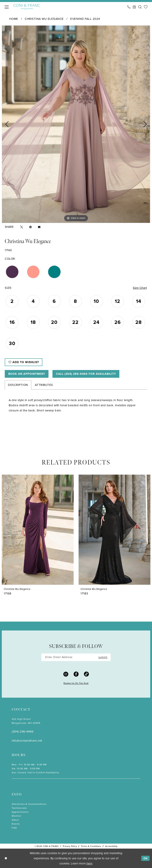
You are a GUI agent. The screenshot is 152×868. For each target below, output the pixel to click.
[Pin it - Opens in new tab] (30, 227)
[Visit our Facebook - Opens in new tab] (76, 674)
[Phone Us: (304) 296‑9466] (129, 7)
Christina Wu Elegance (44, 19)
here (89, 863)
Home (14, 19)
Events (16, 824)
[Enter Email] (76, 657)
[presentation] (38, 529)
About (15, 820)
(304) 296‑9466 (23, 732)
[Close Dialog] (6, 858)
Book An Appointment (27, 374)
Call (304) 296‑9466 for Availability (86, 374)
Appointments (20, 812)
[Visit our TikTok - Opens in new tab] (86, 674)
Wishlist (17, 816)
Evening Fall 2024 (85, 19)
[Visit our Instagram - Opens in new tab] (66, 674)
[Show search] (140, 7)
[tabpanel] (76, 124)
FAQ (14, 828)
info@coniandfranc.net (27, 741)
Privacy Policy (70, 846)
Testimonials (19, 808)
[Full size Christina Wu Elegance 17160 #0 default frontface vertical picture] (76, 124)
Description (18, 385)
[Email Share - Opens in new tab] (39, 227)
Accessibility (111, 846)
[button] (7, 7)
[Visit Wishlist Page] (146, 7)
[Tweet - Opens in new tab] (22, 227)
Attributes (44, 385)
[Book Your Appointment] (134, 7)
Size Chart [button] (140, 288)
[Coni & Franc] (27, 7)
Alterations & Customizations (29, 804)
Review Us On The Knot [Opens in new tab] (76, 683)
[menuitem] (7, 7)
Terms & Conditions (91, 846)
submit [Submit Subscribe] (103, 657)
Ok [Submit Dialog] (146, 858)
